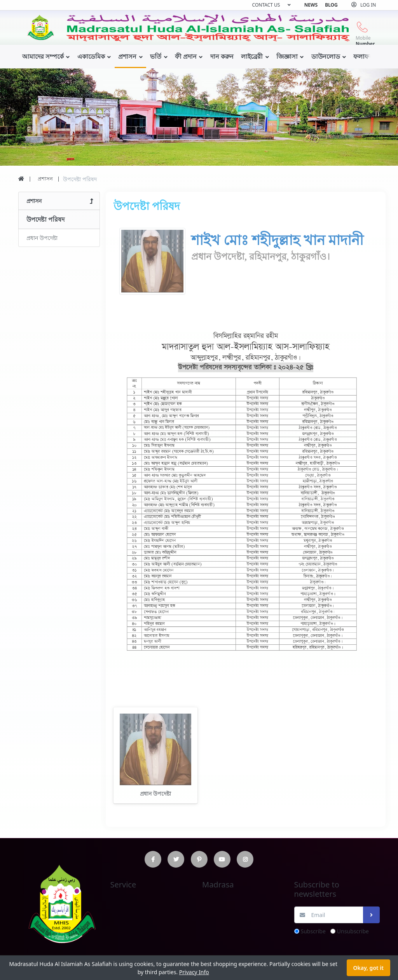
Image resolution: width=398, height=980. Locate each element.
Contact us (266, 5)
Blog (331, 5)
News (311, 5)
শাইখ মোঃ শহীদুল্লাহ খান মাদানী (277, 240)
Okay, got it (368, 968)
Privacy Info (194, 972)
